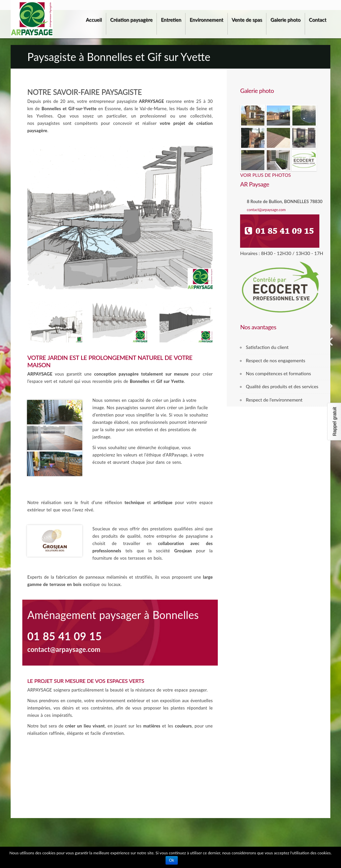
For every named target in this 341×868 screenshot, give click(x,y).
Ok (172, 860)
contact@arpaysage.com (266, 210)
